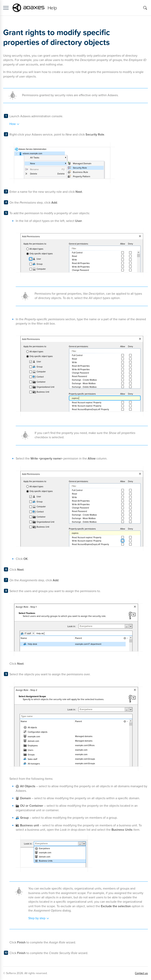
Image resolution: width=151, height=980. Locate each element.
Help (52, 8)
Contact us (141, 973)
